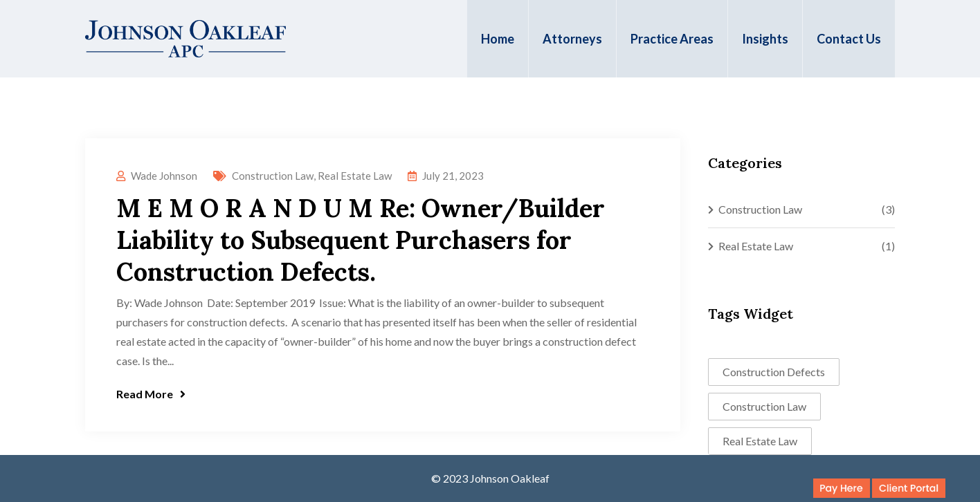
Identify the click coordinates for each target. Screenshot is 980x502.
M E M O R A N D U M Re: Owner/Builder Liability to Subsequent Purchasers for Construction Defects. (361, 240)
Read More (151, 394)
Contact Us (849, 39)
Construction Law (273, 176)
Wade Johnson (164, 176)
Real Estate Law (355, 176)
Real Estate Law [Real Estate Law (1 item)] (760, 441)
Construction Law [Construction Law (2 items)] (764, 406)
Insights (765, 39)
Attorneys (572, 39)
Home (498, 39)
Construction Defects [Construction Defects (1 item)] (774, 372)
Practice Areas (672, 39)
